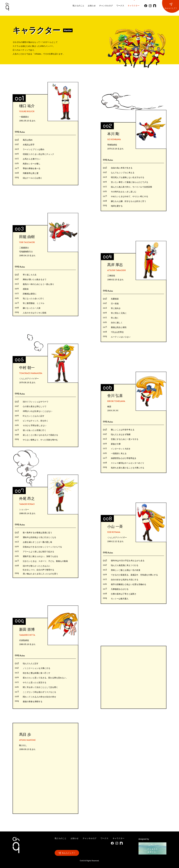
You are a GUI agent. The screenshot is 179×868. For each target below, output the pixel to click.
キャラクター (134, 6)
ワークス (120, 6)
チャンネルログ (106, 6)
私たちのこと (78, 6)
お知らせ (92, 6)
